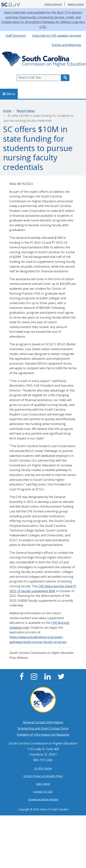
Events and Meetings (66, 45)
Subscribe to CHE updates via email (57, 36)
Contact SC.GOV (43, 792)
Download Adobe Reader (43, 799)
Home (7, 111)
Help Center (43, 784)
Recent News (26, 111)
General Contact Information (43, 722)
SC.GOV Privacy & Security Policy (43, 776)
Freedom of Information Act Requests (43, 735)
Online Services (53, 4)
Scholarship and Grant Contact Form (43, 728)
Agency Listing (76, 4)
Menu (9, 94)
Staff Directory (16, 36)
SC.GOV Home (43, 768)
